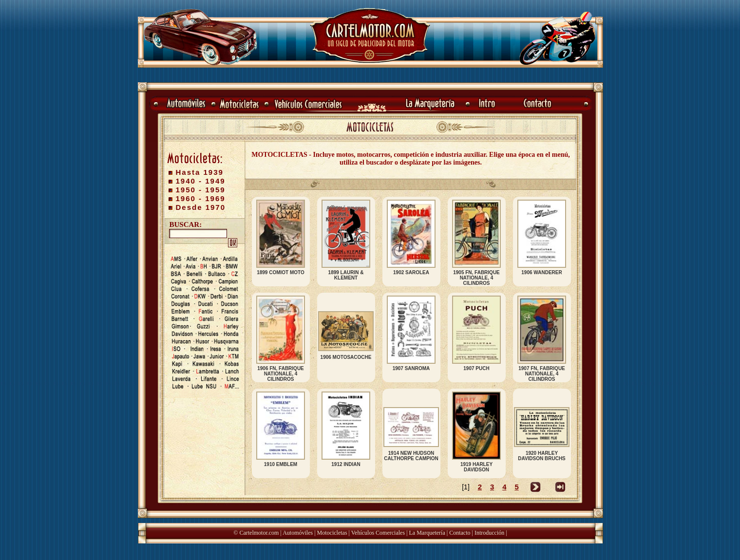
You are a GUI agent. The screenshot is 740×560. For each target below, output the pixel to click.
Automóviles (298, 533)
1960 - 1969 (201, 198)
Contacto (460, 533)
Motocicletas (332, 533)
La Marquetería (427, 533)
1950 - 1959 (201, 190)
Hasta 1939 (200, 172)
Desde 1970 (201, 207)
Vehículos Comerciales (378, 533)
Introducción (489, 533)
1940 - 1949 (201, 181)
